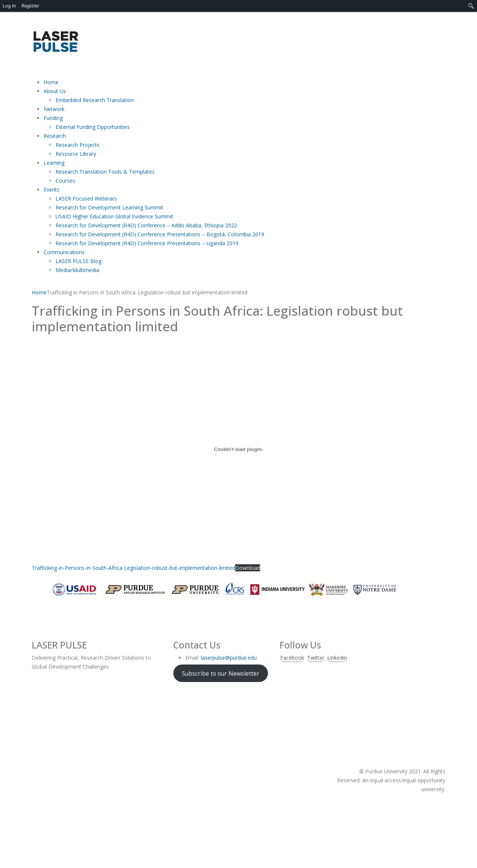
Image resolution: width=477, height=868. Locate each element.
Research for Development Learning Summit (109, 207)
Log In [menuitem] (9, 6)
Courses (65, 181)
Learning (54, 163)
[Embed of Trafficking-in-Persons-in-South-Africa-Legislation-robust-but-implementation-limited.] (238, 449)
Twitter (316, 658)
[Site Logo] (55, 41)
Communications (64, 252)
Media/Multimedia (77, 270)
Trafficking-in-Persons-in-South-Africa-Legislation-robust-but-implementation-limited (133, 568)
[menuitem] (471, 6)
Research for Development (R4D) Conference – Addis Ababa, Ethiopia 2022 (147, 225)
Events (52, 190)
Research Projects (78, 145)
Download (248, 568)
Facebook (292, 658)
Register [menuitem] (31, 6)
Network (54, 109)
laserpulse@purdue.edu (229, 658)
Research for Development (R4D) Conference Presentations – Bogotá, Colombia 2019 (160, 234)
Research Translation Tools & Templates (105, 172)
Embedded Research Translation (95, 100)
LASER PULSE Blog (78, 261)
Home (51, 82)
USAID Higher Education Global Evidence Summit (114, 216)
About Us (55, 91)
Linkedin (337, 658)
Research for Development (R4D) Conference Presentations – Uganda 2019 (147, 243)
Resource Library (76, 154)
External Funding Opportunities (93, 127)
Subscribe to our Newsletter (221, 673)
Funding (53, 118)
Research (55, 136)
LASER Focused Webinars (86, 198)
